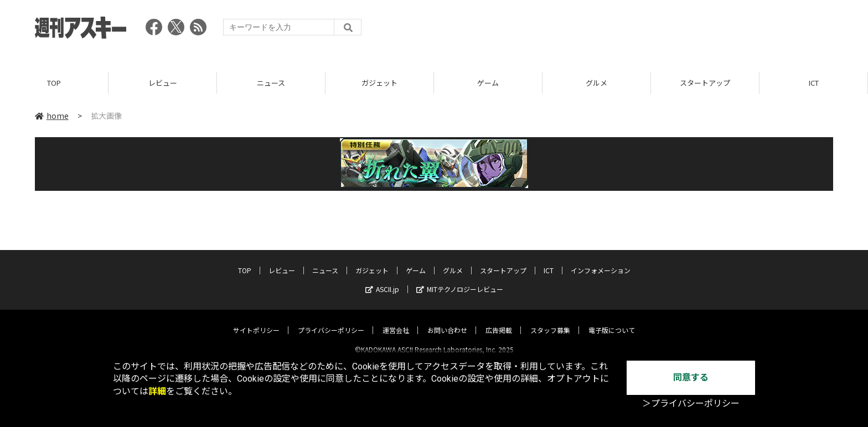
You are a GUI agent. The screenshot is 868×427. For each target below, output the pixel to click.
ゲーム (488, 83)
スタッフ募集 (550, 321)
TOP (54, 83)
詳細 (157, 391)
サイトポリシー (256, 321)
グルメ (596, 83)
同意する (691, 377)
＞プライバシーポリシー (691, 403)
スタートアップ (705, 83)
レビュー (163, 83)
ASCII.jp (382, 280)
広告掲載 (499, 321)
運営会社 (396, 321)
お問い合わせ (447, 321)
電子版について (612, 321)
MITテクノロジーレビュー (460, 280)
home (52, 116)
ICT (814, 83)
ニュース (271, 83)
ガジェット (379, 83)
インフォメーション (601, 261)
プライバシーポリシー (331, 321)
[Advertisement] (632, 30)
